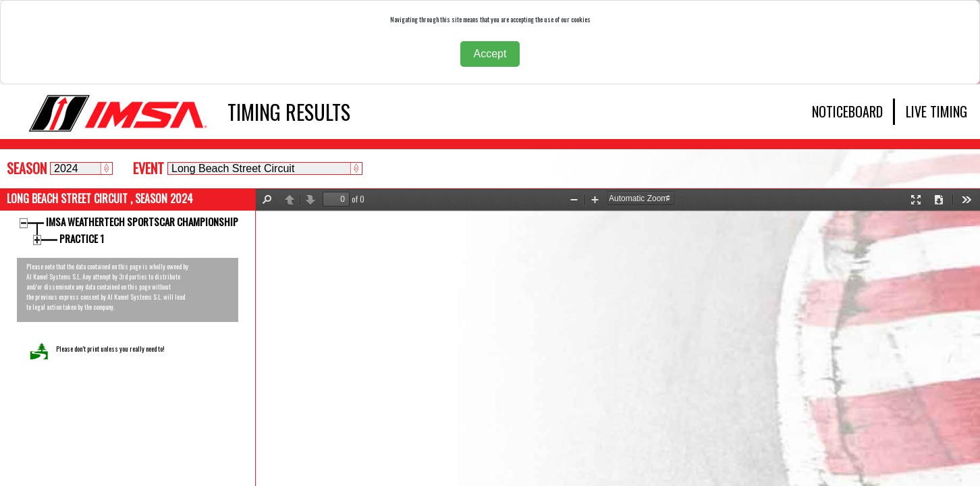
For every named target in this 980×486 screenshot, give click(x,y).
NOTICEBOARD (847, 111)
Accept (490, 54)
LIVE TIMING (936, 111)
